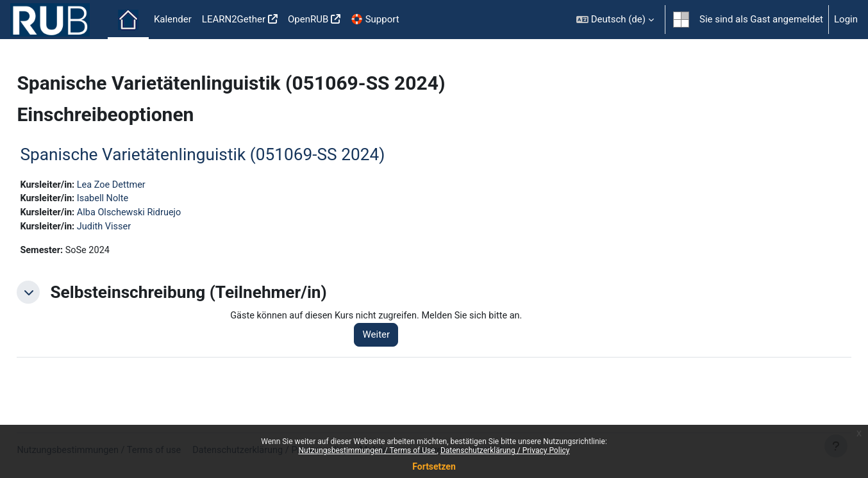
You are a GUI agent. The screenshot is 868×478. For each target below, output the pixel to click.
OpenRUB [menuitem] (308, 19)
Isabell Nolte (134, 199)
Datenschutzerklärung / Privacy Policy (505, 450)
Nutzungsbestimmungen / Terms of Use (367, 450)
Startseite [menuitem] (128, 20)
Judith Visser (136, 228)
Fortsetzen (434, 466)
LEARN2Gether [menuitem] (234, 19)
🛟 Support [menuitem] (375, 19)
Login (846, 19)
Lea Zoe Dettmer (143, 185)
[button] (615, 20)
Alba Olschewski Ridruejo (162, 214)
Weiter (396, 338)
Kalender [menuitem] (173, 19)
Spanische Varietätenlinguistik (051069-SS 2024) (231, 154)
